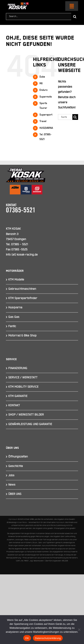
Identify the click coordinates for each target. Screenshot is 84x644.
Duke (42, 77)
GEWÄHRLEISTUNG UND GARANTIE (30, 424)
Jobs (11, 475)
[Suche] (75, 17)
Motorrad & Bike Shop (22, 336)
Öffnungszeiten (18, 457)
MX (41, 84)
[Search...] (39, 17)
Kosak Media (22, 522)
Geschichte (16, 466)
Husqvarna (15, 307)
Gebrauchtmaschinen (22, 289)
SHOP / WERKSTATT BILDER (26, 415)
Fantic (12, 326)
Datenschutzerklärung (48, 638)
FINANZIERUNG (18, 368)
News (12, 485)
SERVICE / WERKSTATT (23, 377)
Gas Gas (14, 317)
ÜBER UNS (15, 494)
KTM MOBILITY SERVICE (23, 387)
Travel (43, 121)
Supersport (46, 115)
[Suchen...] (65, 117)
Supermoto (46, 97)
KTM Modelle (16, 280)
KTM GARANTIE (18, 396)
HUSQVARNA (46, 128)
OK (27, 638)
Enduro (43, 90)
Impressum (13, 519)
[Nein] (79, 630)
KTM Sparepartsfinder (23, 298)
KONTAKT (14, 405)
